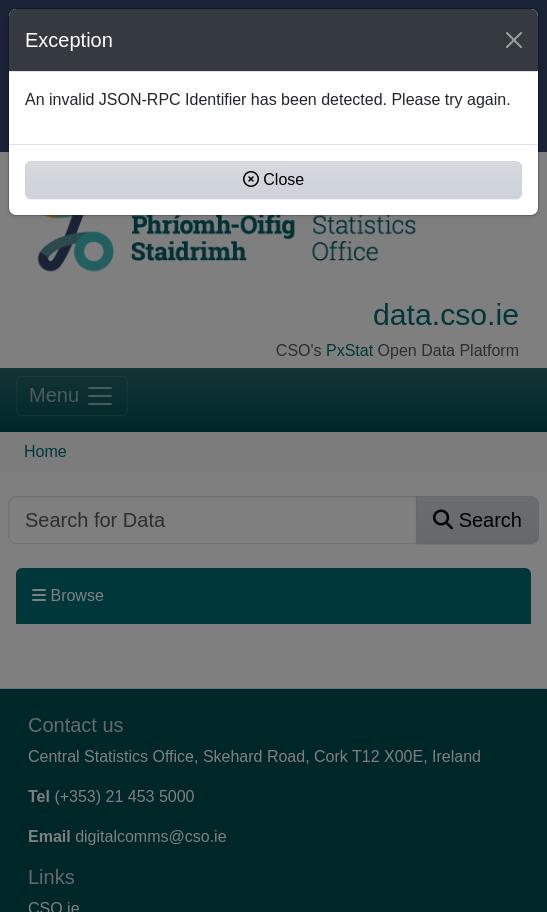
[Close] (514, 40)
